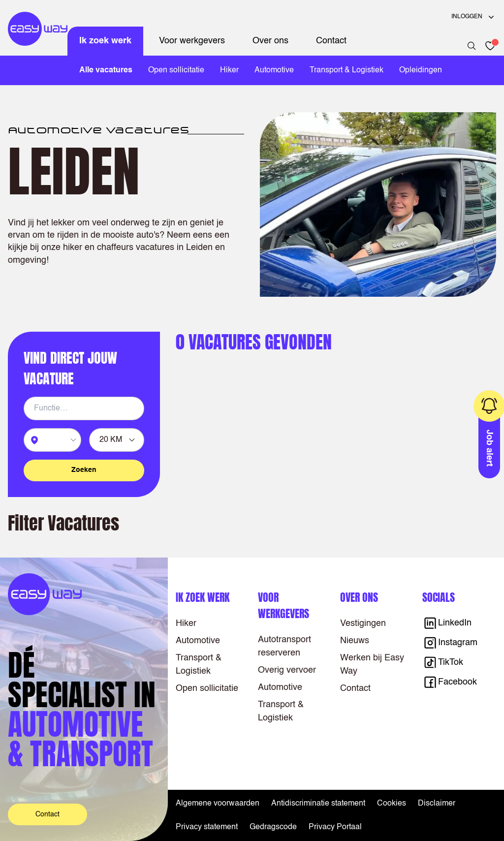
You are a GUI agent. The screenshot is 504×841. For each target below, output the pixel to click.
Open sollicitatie (176, 70)
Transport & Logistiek (346, 70)
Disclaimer (437, 804)
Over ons (270, 41)
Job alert (490, 448)
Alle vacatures (106, 70)
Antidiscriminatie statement (318, 804)
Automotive (274, 70)
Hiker (229, 70)
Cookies (392, 804)
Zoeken (84, 470)
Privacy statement (207, 827)
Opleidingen (421, 70)
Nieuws (355, 641)
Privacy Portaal (335, 827)
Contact (331, 41)
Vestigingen (363, 623)
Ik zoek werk (105, 41)
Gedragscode (273, 827)
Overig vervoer (287, 670)
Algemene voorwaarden (218, 804)
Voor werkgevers (192, 41)
